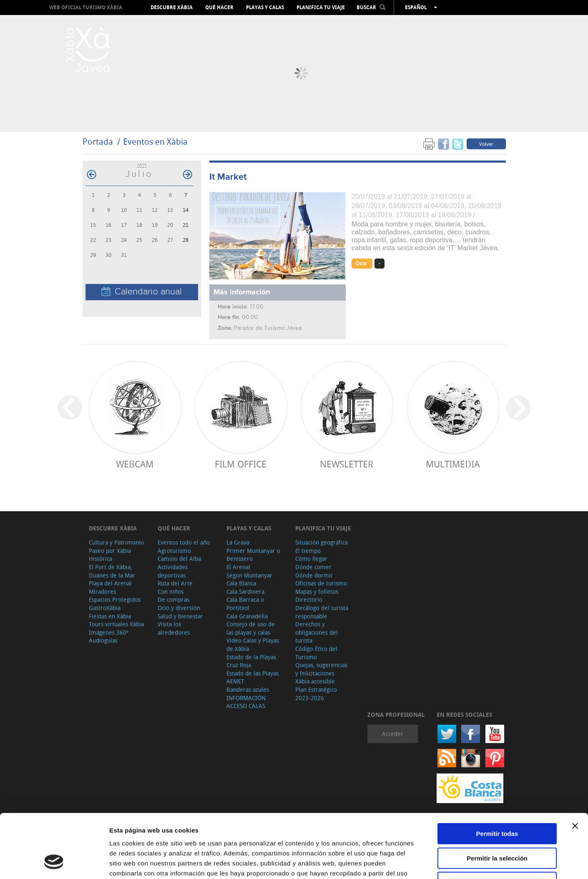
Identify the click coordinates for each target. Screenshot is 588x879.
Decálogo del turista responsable (322, 612)
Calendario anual (142, 292)
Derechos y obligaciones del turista (317, 632)
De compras (173, 599)
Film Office (241, 464)
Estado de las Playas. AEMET (253, 677)
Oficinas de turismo (321, 583)
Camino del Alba (179, 559)
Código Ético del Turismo (316, 653)
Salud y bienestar (180, 616)
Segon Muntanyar (249, 575)
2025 (142, 166)
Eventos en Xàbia (155, 142)
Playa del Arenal (110, 583)
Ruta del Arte (175, 583)
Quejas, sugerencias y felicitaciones (321, 669)
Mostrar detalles (451, 863)
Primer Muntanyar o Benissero (253, 555)
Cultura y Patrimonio (116, 542)
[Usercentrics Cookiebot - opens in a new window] (54, 863)
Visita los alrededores (174, 628)
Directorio (309, 599)
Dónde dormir (314, 575)
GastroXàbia (105, 608)
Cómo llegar (311, 559)
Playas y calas (265, 8)
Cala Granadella (247, 616)
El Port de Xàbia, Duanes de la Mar (112, 571)
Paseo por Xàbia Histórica (110, 555)
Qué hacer (219, 8)
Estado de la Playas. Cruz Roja (252, 661)
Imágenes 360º (109, 632)
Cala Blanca (241, 583)
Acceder (393, 734)
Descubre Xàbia (172, 8)
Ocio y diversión (179, 608)
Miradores (102, 591)
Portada (98, 142)
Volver (486, 144)
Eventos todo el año (184, 542)
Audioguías (103, 640)
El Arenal (238, 567)
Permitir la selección (497, 802)
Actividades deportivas (173, 571)
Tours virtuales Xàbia (116, 624)
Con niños (171, 591)
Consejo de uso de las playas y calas (251, 628)
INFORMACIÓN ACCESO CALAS (246, 702)
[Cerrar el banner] (575, 769)
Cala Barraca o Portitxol (245, 604)
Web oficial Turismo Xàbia (86, 7)
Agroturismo (174, 551)
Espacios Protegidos (115, 599)
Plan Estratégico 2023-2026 (316, 694)
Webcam (135, 464)
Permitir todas (497, 777)
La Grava (238, 542)
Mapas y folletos (317, 591)
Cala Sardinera (245, 591)
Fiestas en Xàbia (110, 616)
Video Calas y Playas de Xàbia (253, 644)
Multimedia (453, 464)
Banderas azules (248, 689)
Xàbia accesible (315, 681)
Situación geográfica (322, 542)
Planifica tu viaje (321, 8)
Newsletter (347, 464)
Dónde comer (313, 567)
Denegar (497, 826)
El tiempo (308, 551)
